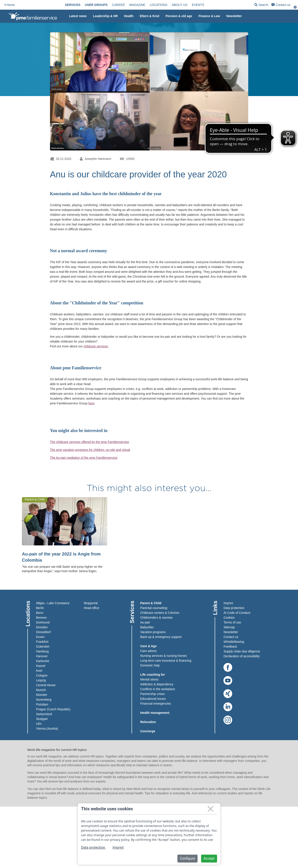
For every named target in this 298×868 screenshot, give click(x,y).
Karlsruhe (43, 661)
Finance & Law (209, 16)
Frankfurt (42, 642)
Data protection (234, 608)
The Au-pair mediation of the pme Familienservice (84, 458)
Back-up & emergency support (161, 637)
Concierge (148, 731)
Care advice (149, 651)
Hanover (42, 656)
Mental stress (149, 679)
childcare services (96, 346)
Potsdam (42, 704)
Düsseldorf (44, 632)
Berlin (40, 608)
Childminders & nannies (157, 618)
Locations (159, 5)
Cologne (42, 675)
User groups (96, 5)
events (198, 5)
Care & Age (149, 646)
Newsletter (234, 16)
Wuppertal (91, 603)
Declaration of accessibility (242, 656)
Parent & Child (151, 603)
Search (261, 6)
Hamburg (43, 651)
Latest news (78, 16)
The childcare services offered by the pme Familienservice (90, 442)
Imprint (228, 603)
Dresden (42, 627)
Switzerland (44, 714)
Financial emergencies (156, 704)
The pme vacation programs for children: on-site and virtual (90, 450)
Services (73, 5)
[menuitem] (73, 5)
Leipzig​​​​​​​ (41, 680)
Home (10, 5)
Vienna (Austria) (47, 729)
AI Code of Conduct (237, 613)
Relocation (148, 722)
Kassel (41, 666)
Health (129, 16)
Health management (155, 713)
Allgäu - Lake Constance (53, 603)
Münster (42, 695)
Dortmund (43, 622)
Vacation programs (153, 632)
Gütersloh (43, 647)
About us (179, 5)
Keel (39, 671)
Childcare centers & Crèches (160, 613)
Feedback (230, 647)
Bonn (40, 613)
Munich (41, 690)
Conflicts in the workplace (158, 689)
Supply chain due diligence (242, 651)
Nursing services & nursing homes (164, 656)
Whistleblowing (234, 642)
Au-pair (145, 622)
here (91, 403)
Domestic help (150, 665)
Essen (40, 637)
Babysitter (147, 627)
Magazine (137, 5)
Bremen (42, 618)
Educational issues (153, 699)
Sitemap (229, 627)
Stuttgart (42, 719)
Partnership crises (153, 694)
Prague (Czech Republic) (53, 709)
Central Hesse (46, 685)
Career (118, 5)
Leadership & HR (105, 16)
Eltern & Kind (149, 16)
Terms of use (232, 622)
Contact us (281, 5)
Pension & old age (179, 16)
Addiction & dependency (157, 684)
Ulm (39, 724)
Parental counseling (154, 608)
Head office (92, 608)
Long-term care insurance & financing (166, 661)
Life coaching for (153, 675)
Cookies (229, 618)
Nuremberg (44, 700)
